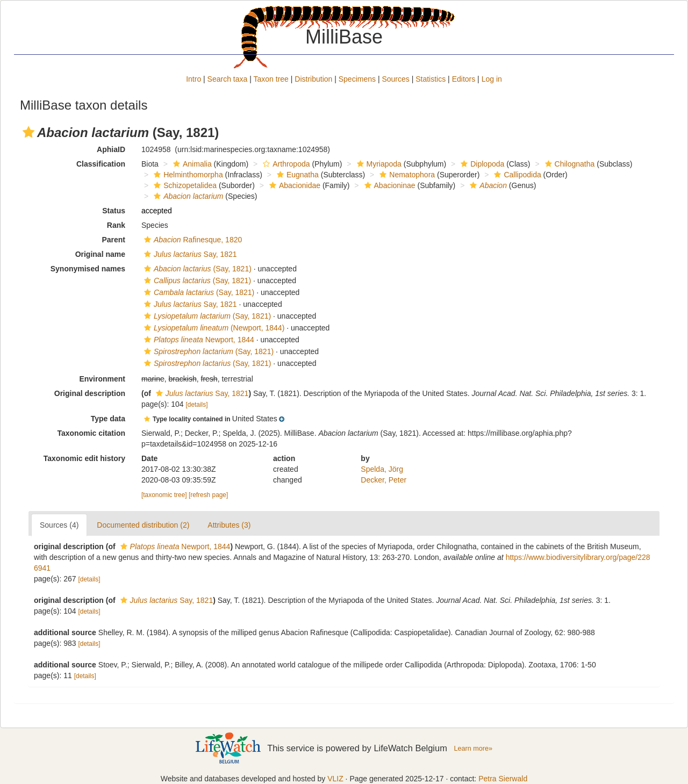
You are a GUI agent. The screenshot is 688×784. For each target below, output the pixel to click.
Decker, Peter (384, 480)
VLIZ (335, 779)
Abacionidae (293, 185)
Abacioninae (389, 185)
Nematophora (406, 175)
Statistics (431, 79)
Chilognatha (569, 164)
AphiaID (111, 149)
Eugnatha (296, 175)
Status (114, 211)
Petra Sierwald (503, 779)
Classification (101, 164)
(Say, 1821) (196, 269)
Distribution (313, 79)
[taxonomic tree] (164, 495)
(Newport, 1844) (213, 328)
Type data (108, 419)
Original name (100, 254)
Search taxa (228, 79)
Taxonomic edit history (84, 458)
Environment (102, 379)
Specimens (357, 79)
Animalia (191, 164)
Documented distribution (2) (143, 525)
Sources (395, 79)
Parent (113, 240)
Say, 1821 (189, 254)
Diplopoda (481, 164)
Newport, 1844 (198, 340)
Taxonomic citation (91, 433)
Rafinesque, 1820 (192, 240)
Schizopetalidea (184, 185)
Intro (193, 79)
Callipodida (516, 175)
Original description (90, 393)
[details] (197, 405)
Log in (492, 79)
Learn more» (473, 749)
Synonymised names (88, 269)
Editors (464, 79)
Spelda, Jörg (382, 469)
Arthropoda (285, 164)
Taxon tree (271, 79)
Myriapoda (378, 164)
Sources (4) (59, 525)
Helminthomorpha (187, 175)
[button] (28, 132)
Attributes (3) (229, 525)
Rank (116, 225)
